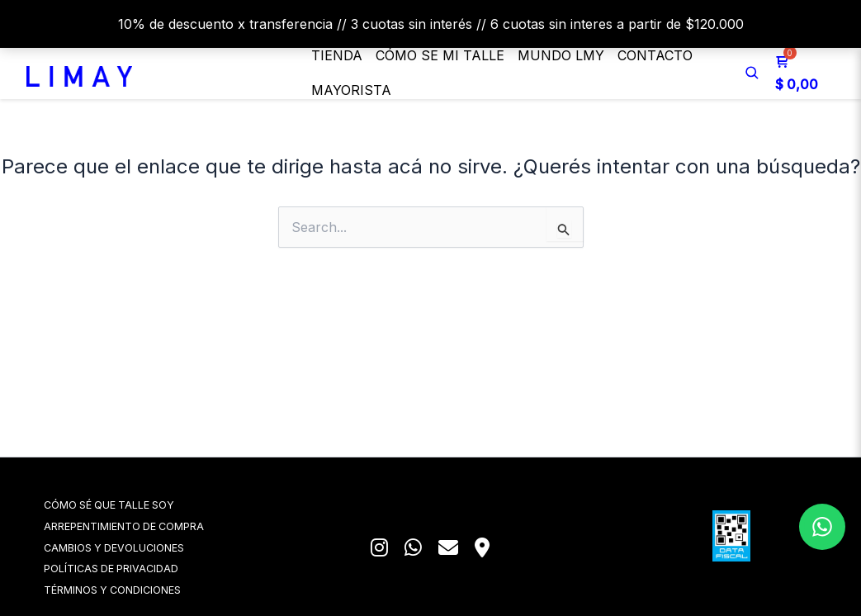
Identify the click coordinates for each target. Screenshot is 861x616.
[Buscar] (752, 73)
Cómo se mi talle (440, 55)
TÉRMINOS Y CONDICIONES (135, 589)
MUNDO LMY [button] (561, 55)
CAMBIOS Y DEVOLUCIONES (137, 545)
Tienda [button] (337, 55)
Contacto (655, 55)
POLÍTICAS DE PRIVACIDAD (134, 568)
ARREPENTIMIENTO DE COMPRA (147, 524)
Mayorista (351, 90)
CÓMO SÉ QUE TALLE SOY (133, 502)
